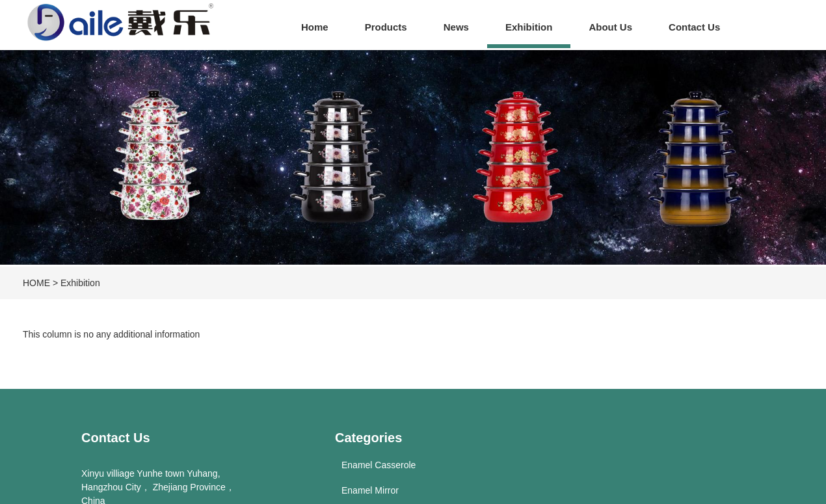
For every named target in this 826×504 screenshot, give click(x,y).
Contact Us (694, 27)
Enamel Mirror (370, 490)
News (456, 27)
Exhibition (529, 27)
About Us (610, 27)
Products (386, 27)
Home (315, 27)
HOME (36, 283)
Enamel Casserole (379, 465)
